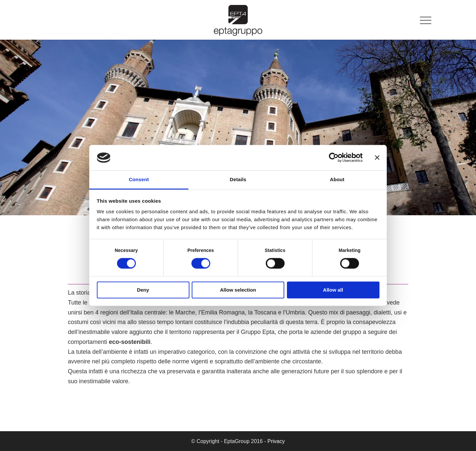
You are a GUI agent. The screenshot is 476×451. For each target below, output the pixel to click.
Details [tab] (238, 179)
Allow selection (238, 290)
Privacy (276, 441)
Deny (143, 290)
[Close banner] (377, 158)
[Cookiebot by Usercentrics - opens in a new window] (334, 158)
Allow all (333, 290)
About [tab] (337, 179)
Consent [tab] (139, 179)
